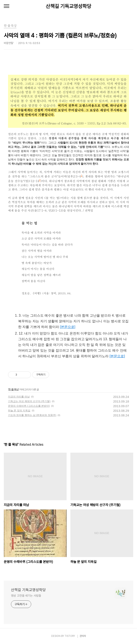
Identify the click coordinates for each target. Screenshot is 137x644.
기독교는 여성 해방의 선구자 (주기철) (29, 401)
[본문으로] (68, 327)
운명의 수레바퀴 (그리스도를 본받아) (29, 406)
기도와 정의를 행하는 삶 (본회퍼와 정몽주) (32, 415)
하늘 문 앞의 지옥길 (19, 411)
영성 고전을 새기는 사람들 (26, 596)
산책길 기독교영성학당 (68, 6)
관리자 (83, 636)
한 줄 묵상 (13, 389)
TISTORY (70, 636)
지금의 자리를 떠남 (19, 397)
